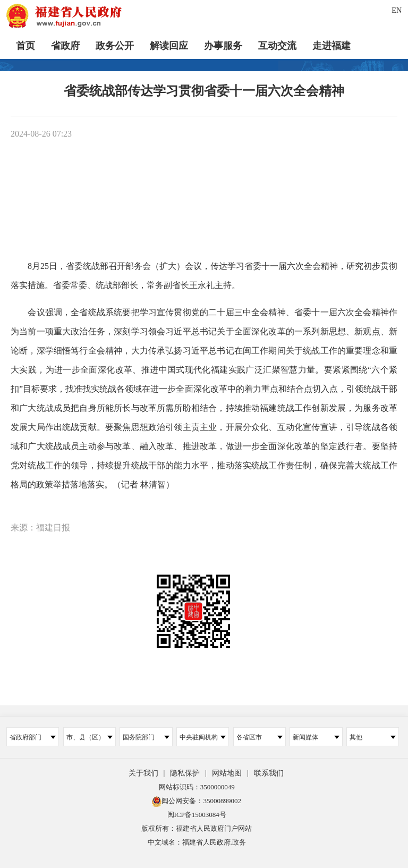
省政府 (65, 45)
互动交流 (277, 45)
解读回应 (169, 45)
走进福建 (331, 45)
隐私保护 (185, 773)
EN (397, 10)
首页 (25, 45)
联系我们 (269, 773)
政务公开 (115, 45)
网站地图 (227, 773)
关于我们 (143, 773)
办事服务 (223, 45)
